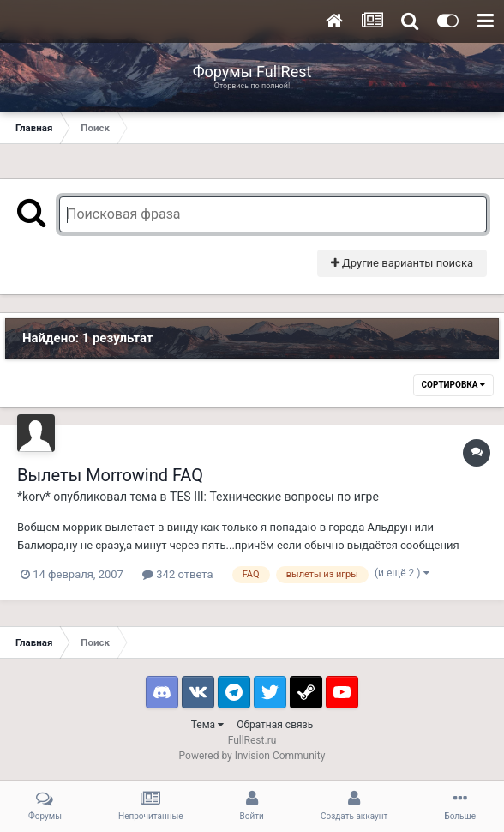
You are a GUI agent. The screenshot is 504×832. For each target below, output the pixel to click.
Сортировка (453, 385)
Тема (207, 725)
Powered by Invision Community (252, 756)
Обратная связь (275, 725)
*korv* (34, 497)
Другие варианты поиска (402, 263)
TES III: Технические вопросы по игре (274, 497)
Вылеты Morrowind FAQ (110, 475)
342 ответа (177, 574)
